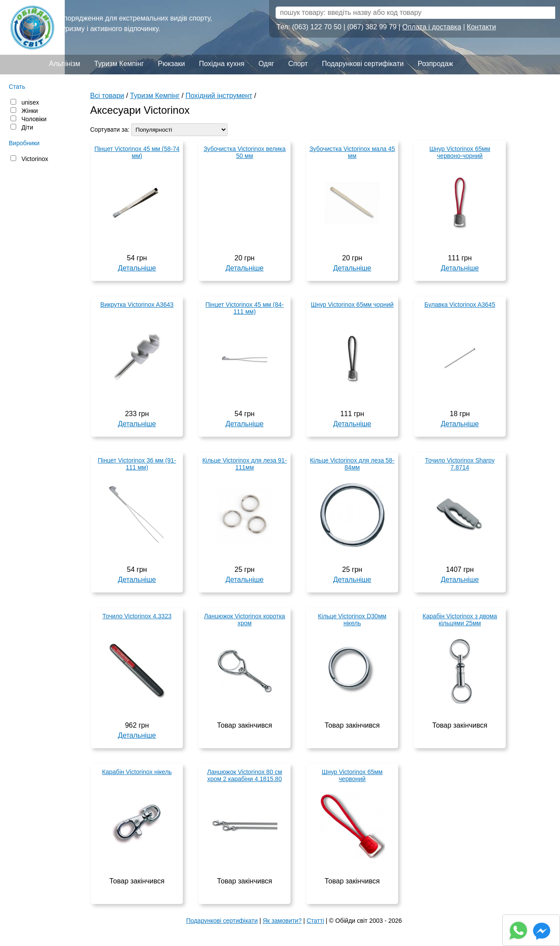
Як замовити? (282, 921)
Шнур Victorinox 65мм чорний (352, 305)
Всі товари (107, 96)
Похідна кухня (222, 64)
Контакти (481, 27)
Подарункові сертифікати (363, 64)
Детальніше (137, 268)
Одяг (266, 64)
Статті (315, 921)
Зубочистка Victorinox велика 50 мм (245, 152)
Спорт (298, 64)
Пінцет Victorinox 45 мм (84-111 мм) (244, 308)
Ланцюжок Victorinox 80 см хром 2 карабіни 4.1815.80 (244, 775)
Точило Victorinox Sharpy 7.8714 (460, 464)
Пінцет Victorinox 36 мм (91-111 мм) (137, 464)
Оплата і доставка (432, 27)
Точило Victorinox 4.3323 (137, 616)
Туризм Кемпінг (119, 64)
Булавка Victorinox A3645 (460, 305)
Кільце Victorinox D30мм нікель (352, 620)
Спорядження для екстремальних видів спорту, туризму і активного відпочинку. (135, 23)
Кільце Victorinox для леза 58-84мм (352, 464)
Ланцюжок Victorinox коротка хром (244, 620)
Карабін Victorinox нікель (137, 772)
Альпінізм (65, 64)
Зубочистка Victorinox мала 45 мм (352, 152)
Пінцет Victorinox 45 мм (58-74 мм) (137, 152)
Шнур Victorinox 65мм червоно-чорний (460, 152)
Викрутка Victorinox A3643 (137, 305)
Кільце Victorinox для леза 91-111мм (244, 464)
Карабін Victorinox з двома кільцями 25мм (460, 620)
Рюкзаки (171, 64)
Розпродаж (436, 64)
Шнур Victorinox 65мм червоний (352, 775)
